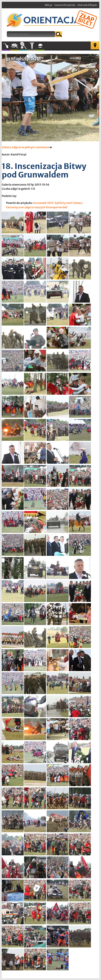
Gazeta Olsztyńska (65, 5)
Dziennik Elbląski (87, 5)
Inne (32, 46)
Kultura (15, 46)
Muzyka (6, 46)
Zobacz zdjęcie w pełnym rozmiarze (27, 147)
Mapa (95, 45)
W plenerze (44, 47)
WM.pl (48, 5)
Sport (23, 46)
